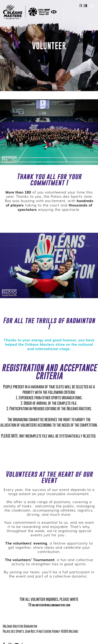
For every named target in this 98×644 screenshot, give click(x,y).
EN (86, 6)
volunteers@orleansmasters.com (51, 605)
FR (81, 6)
